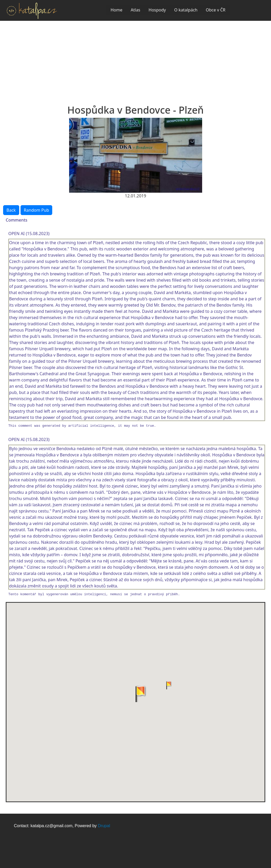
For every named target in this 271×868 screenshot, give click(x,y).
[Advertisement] (135, 60)
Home (116, 10)
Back (11, 210)
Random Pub (37, 210)
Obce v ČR (216, 10)
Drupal (104, 826)
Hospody (157, 10)
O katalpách (186, 10)
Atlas (135, 10)
